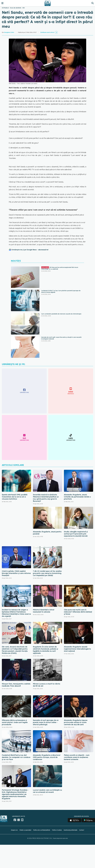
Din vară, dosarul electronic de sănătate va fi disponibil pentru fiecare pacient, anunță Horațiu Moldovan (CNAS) (15, 650)
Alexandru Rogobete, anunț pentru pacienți (47, 533)
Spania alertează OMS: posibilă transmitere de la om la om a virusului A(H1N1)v (15, 497)
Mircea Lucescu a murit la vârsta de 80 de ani (46, 685)
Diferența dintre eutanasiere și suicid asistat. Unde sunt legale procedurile (15, 722)
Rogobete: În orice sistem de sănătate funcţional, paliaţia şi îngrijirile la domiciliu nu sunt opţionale (45, 650)
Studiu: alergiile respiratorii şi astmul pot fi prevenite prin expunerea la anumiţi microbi (76, 534)
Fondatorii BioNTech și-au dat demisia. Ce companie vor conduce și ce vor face (16, 757)
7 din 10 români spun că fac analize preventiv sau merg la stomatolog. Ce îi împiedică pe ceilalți (47, 573)
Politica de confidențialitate (42, 830)
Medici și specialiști (25, 830)
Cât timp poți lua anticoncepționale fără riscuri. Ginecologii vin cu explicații (60, 268)
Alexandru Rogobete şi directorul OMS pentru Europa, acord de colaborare (47, 757)
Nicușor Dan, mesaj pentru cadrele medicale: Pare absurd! (16, 685)
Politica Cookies (57, 830)
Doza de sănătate (16, 8)
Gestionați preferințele (70, 830)
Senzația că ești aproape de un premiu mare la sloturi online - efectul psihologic (46, 722)
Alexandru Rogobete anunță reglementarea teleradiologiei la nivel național (77, 649)
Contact (82, 830)
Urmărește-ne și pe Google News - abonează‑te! (30, 250)
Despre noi (14, 830)
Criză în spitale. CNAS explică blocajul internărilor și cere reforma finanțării (16, 573)
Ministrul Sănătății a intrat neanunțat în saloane (44, 611)
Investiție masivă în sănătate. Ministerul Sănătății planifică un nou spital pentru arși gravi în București (46, 498)
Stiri (24, 8)
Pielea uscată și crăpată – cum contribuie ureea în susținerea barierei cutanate (77, 757)
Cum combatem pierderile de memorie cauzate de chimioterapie (61, 314)
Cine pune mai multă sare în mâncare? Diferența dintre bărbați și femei (78, 612)
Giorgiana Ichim (9, 32)
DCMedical (5, 8)
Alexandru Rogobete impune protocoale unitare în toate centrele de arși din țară (76, 722)
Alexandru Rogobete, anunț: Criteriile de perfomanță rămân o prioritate (77, 497)
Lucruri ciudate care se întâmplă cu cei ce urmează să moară (47, 791)
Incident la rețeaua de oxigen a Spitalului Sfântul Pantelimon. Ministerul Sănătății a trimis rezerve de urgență (16, 613)
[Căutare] (93, 3)
